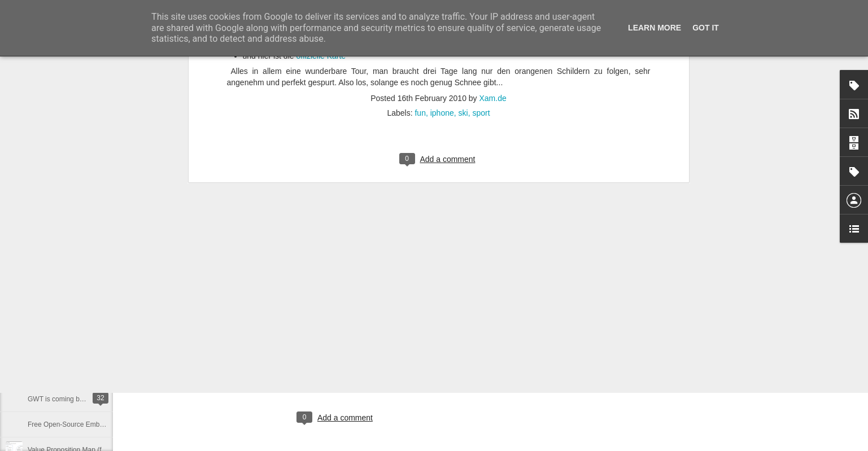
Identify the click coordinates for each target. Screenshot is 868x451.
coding (346, 371)
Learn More (655, 28)
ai (327, 371)
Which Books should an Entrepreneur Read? (95, 323)
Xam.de (383, 357)
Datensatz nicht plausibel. (66, 348)
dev (369, 371)
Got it (706, 28)
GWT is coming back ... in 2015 (75, 399)
